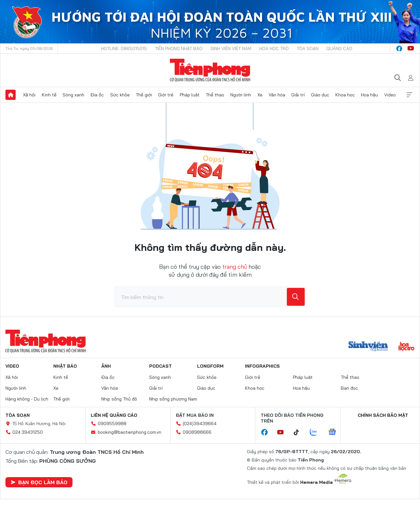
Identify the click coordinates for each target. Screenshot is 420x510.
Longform (210, 366)
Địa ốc (97, 95)
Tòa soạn (308, 49)
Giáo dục (320, 95)
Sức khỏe (120, 95)
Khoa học (345, 95)
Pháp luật (190, 95)
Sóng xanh (73, 95)
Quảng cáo (339, 49)
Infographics (262, 366)
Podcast (160, 366)
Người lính (241, 95)
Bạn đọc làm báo (39, 482)
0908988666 (197, 432)
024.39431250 (28, 432)
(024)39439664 (200, 424)
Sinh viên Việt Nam (231, 49)
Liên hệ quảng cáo (114, 415)
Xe (260, 95)
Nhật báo (65, 366)
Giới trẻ (166, 95)
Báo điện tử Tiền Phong (210, 70)
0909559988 (112, 424)
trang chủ (235, 267)
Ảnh (106, 366)
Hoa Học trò (274, 49)
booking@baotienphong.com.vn (130, 432)
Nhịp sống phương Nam (173, 399)
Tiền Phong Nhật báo (179, 49)
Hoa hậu (369, 95)
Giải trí (298, 95)
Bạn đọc (349, 388)
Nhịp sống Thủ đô (119, 399)
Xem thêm (409, 95)
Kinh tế (49, 95)
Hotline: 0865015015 (124, 49)
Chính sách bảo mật (383, 415)
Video (390, 95)
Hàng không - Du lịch (27, 399)
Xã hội (29, 95)
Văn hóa (277, 95)
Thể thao (215, 95)
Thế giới (144, 95)
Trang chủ (11, 95)
